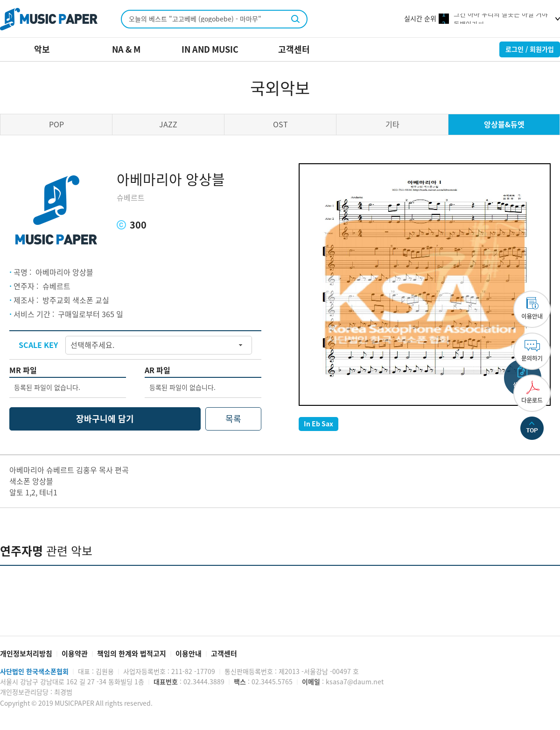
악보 (42, 49)
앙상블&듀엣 (504, 125)
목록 (233, 419)
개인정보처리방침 (26, 654)
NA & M (126, 49)
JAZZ (168, 125)
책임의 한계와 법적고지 (132, 654)
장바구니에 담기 (105, 419)
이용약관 (75, 654)
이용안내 (189, 654)
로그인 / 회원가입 (530, 49)
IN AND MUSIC (210, 49)
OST (280, 125)
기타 (392, 125)
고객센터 (294, 49)
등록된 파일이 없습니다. (47, 388)
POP (56, 125)
